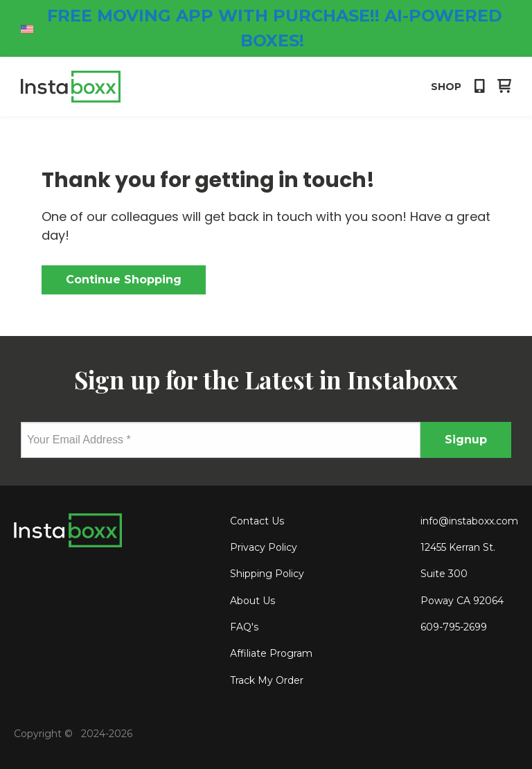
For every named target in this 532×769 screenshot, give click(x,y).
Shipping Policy (267, 574)
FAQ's (244, 627)
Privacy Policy (264, 547)
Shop (446, 87)
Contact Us (257, 521)
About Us (252, 601)
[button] (479, 87)
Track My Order (267, 680)
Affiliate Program (271, 653)
